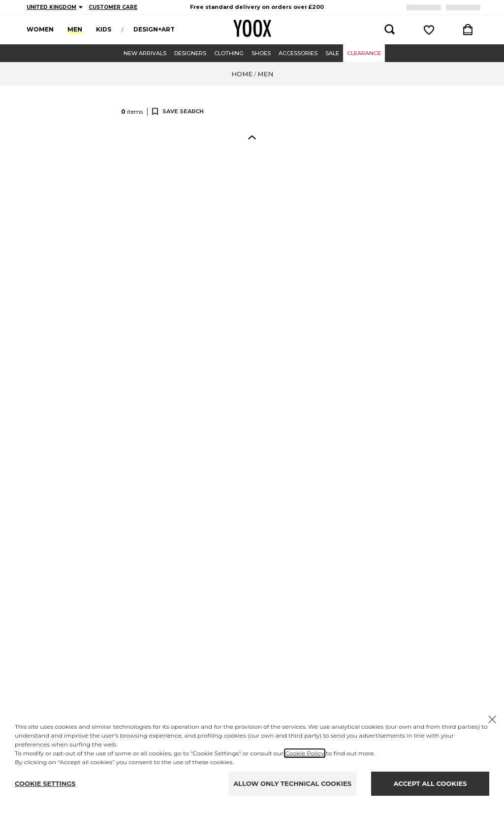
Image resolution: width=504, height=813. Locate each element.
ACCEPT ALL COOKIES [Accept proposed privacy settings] (430, 783)
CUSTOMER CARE (113, 7)
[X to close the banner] (492, 719)
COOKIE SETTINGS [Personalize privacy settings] (45, 783)
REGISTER (428, 7)
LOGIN (465, 7)
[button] (63, 153)
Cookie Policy (305, 753)
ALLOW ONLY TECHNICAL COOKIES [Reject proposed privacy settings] (292, 783)
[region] (257, 7)
